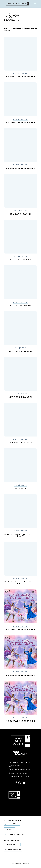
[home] (17, 4)
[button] (35, 4)
